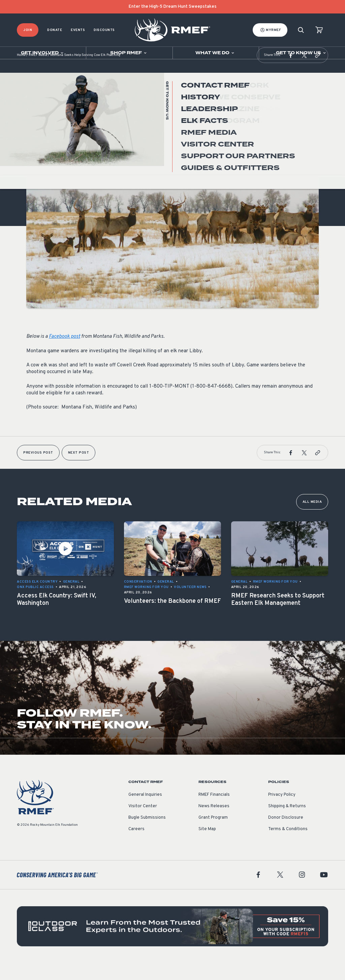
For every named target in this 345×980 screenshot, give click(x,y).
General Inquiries (145, 812)
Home (21, 72)
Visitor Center (143, 823)
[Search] (301, 30)
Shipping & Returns (287, 823)
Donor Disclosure (286, 835)
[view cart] (319, 30)
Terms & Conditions (288, 846)
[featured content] (172, 943)
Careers (136, 846)
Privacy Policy (282, 812)
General (35, 141)
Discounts (104, 30)
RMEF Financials (214, 812)
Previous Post (38, 470)
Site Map (207, 846)
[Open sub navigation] (43, 53)
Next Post (79, 470)
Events (78, 30)
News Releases (214, 823)
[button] (291, 72)
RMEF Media (38, 72)
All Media (312, 519)
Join (28, 30)
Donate (55, 30)
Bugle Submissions (147, 835)
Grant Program (213, 835)
